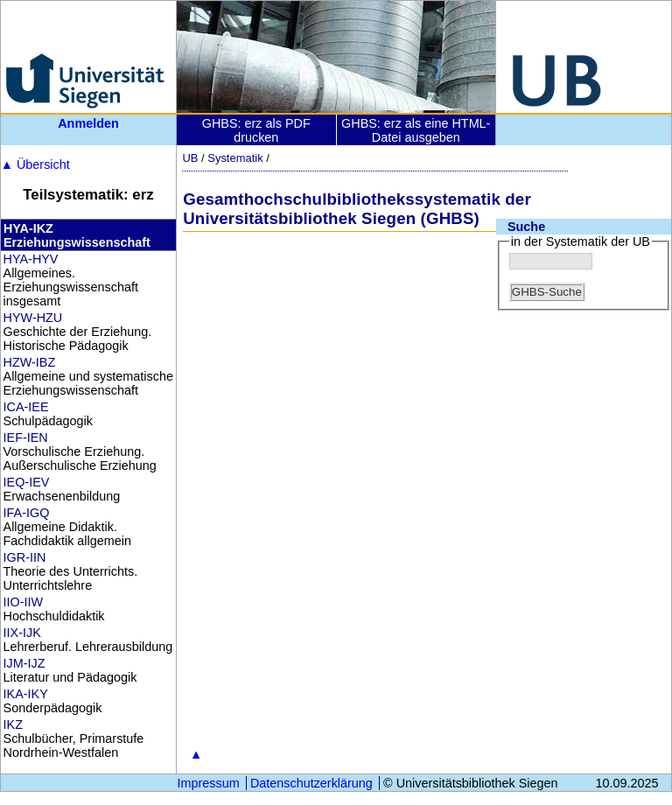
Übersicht (35, 164)
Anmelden (88, 123)
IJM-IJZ (24, 663)
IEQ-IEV (27, 482)
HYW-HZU (33, 318)
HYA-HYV (31, 259)
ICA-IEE (26, 407)
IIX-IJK (22, 633)
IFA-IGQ (27, 513)
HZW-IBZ (30, 362)
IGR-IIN (25, 557)
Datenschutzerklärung (311, 783)
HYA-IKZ (28, 228)
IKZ (13, 724)
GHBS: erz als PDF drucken (256, 130)
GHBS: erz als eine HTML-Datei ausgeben (416, 130)
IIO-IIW (24, 602)
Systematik (235, 158)
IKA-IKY (26, 694)
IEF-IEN (26, 437)
